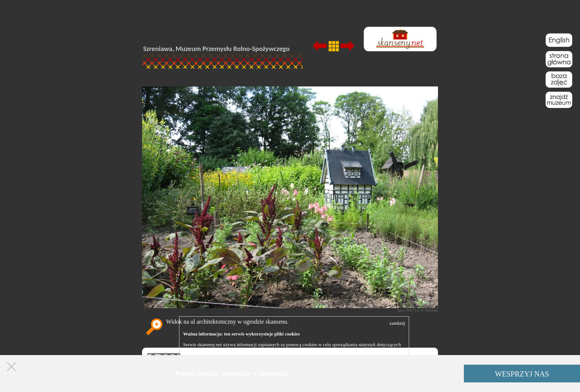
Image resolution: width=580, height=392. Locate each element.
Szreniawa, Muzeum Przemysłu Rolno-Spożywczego (216, 49)
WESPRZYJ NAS (522, 374)
